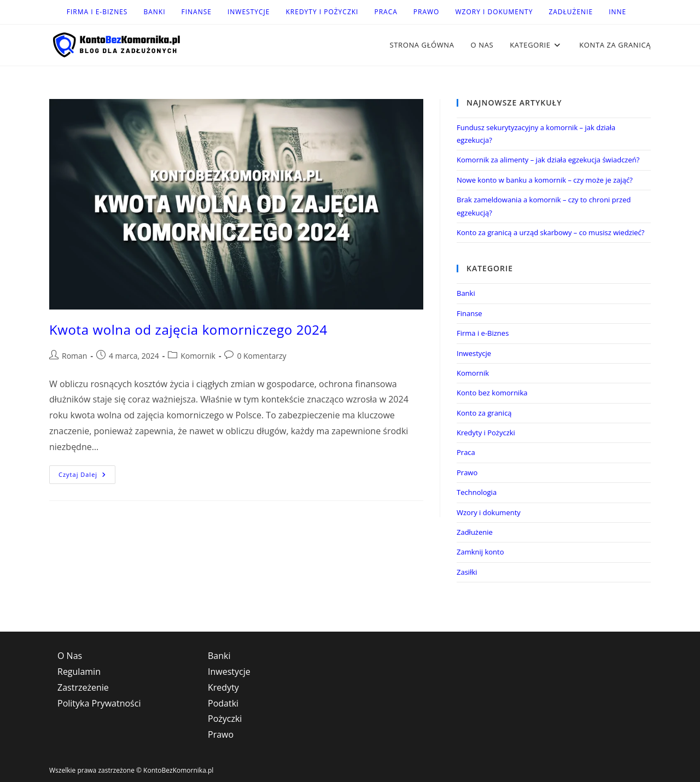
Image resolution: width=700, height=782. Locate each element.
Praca (386, 12)
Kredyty (223, 687)
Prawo (427, 12)
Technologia (477, 492)
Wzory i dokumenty (494, 12)
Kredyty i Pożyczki (322, 12)
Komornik (198, 356)
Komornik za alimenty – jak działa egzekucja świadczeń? (548, 160)
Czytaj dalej (87, 477)
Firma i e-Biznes (97, 12)
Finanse (197, 12)
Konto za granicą (484, 413)
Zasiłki (467, 572)
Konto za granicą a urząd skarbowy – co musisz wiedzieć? (550, 232)
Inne (617, 12)
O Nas (70, 656)
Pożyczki (225, 719)
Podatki (223, 703)
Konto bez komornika (492, 393)
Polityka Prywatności (99, 703)
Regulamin (79, 672)
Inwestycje (249, 12)
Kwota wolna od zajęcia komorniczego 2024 (188, 329)
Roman (74, 356)
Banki (154, 12)
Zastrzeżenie (83, 687)
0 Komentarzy (261, 356)
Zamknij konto (480, 552)
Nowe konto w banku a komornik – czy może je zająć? (545, 180)
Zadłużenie (571, 12)
